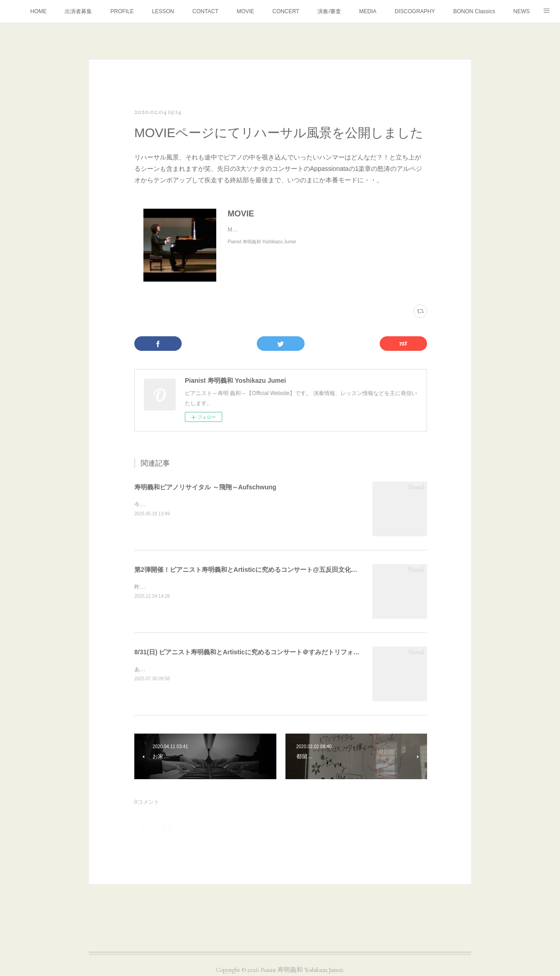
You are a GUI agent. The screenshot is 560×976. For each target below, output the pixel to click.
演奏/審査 (329, 11)
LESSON (163, 11)
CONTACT (206, 11)
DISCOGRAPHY (415, 11)
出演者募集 (78, 11)
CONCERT (286, 11)
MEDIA (368, 11)
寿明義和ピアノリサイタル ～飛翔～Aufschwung (205, 487)
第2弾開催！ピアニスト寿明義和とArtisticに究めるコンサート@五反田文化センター (255, 570)
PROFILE (122, 11)
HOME (38, 11)
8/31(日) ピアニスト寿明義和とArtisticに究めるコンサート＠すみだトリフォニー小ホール (263, 652)
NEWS (522, 11)
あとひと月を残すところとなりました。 (183, 669)
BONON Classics (474, 11)
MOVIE (246, 11)
